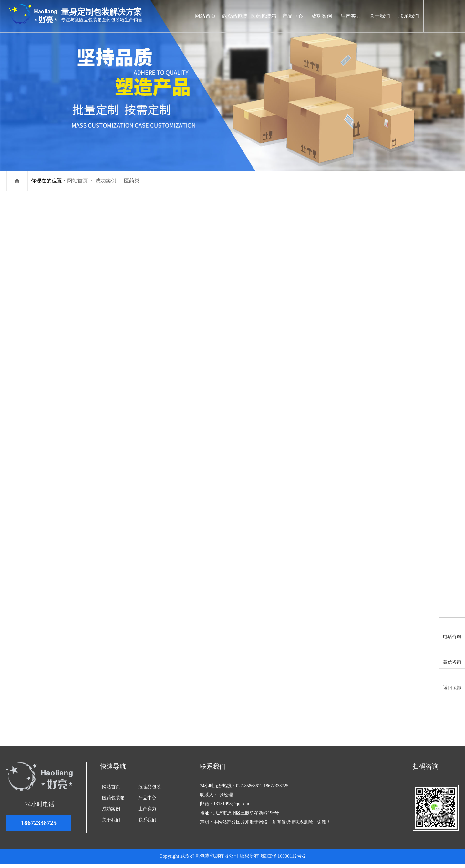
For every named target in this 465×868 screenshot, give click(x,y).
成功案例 (322, 16)
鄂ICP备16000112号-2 (283, 860)
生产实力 (351, 16)
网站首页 (205, 16)
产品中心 (293, 16)
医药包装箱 (263, 16)
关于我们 (380, 16)
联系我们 (409, 16)
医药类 (132, 181)
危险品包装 (234, 16)
